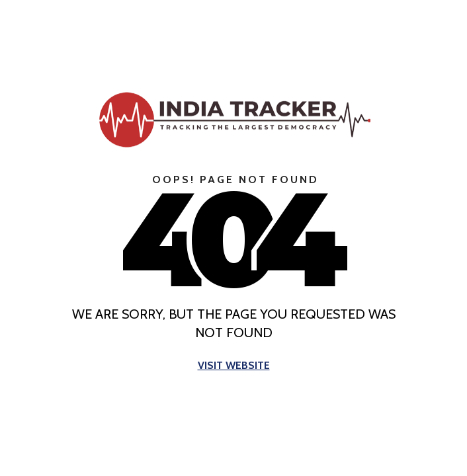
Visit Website (234, 366)
